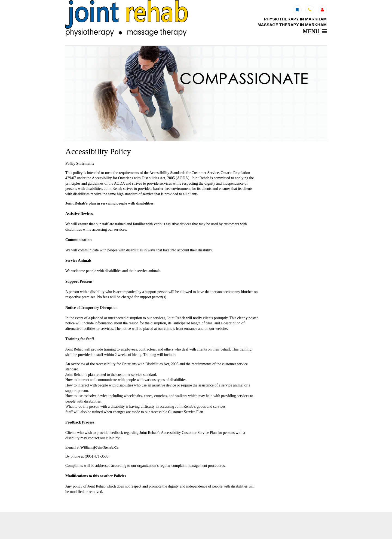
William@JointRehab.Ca (99, 447)
